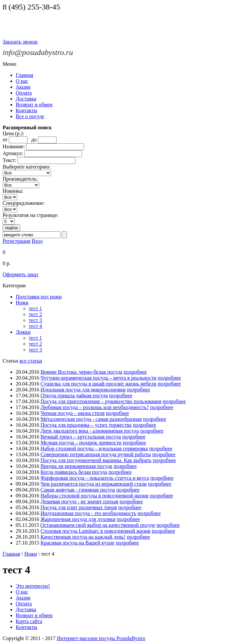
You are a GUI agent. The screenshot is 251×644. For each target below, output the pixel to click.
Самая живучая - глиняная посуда (78, 490)
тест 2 (35, 314)
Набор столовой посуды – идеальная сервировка (94, 448)
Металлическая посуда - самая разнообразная (91, 419)
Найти (11, 228)
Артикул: (13, 153)
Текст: (9, 160)
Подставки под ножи (39, 297)
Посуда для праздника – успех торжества (86, 425)
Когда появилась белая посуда (74, 472)
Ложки (23, 332)
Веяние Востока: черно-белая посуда (81, 372)
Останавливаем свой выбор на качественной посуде (98, 525)
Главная (25, 75)
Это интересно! (33, 586)
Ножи (22, 303)
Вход (37, 241)
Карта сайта (29, 621)
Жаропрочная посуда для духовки (78, 519)
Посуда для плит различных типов (79, 507)
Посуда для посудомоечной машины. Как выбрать (96, 460)
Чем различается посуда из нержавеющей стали (94, 484)
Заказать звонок (20, 42)
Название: (14, 146)
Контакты (26, 110)
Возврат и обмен (34, 105)
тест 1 (35, 308)
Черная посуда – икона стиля (73, 413)
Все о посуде (30, 116)
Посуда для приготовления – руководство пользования (101, 401)
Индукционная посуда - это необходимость (88, 513)
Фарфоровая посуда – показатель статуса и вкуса (95, 478)
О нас (22, 81)
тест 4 (35, 326)
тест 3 (35, 320)
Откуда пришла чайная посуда (74, 395)
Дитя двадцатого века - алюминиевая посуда (90, 431)
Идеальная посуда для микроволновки (83, 390)
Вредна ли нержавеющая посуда (76, 466)
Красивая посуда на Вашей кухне (77, 543)
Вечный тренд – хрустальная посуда (81, 437)
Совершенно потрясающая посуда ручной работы (96, 454)
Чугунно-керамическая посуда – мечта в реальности (99, 378)
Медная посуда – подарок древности (81, 443)
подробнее (135, 372)
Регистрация (17, 241)
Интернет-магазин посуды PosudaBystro (101, 638)
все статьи (31, 361)
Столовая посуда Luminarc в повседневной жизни (95, 531)
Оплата (24, 93)
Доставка (26, 99)
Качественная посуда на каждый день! (83, 537)
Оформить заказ (20, 274)
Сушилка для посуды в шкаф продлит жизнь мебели (98, 384)
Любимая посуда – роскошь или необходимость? (95, 407)
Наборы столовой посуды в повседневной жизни (94, 496)
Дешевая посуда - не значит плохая (79, 501)
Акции (23, 87)
